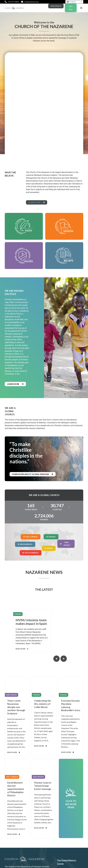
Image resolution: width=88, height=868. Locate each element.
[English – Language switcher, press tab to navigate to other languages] (74, 2)
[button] (81, 8)
